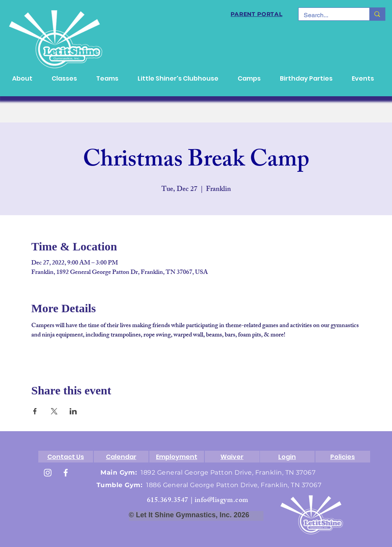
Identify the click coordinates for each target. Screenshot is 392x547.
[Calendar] (121, 457)
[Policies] (343, 457)
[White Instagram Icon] (48, 473)
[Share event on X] (54, 411)
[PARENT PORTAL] (257, 14)
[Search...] (328, 15)
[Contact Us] (66, 457)
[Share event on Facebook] (35, 411)
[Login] (287, 457)
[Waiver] (232, 457)
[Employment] (177, 457)
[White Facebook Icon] (66, 473)
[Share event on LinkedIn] (73, 411)
